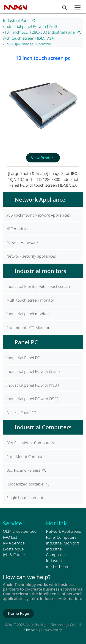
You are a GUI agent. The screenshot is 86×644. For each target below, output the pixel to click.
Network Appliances (63, 531)
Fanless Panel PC (21, 413)
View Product (43, 158)
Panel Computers (61, 537)
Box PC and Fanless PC (26, 470)
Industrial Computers (43, 427)
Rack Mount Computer (26, 457)
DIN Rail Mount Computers (30, 443)
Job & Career (14, 555)
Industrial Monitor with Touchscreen (38, 286)
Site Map (31, 630)
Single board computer (27, 498)
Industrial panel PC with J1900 (31, 26)
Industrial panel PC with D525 (33, 399)
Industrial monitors (40, 271)
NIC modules (18, 229)
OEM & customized (20, 531)
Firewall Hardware (22, 243)
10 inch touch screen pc (43, 58)
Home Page (18, 613)
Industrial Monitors (63, 543)
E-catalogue (13, 549)
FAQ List (10, 537)
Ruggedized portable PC (28, 484)
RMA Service (14, 543)
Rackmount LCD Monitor (28, 328)
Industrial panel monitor (28, 314)
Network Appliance (40, 199)
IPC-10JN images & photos (28, 44)
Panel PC (26, 342)
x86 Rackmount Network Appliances (38, 215)
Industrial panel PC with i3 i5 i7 (33, 371)
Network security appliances (31, 256)
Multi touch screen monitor (30, 300)
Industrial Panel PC (20, 20)
